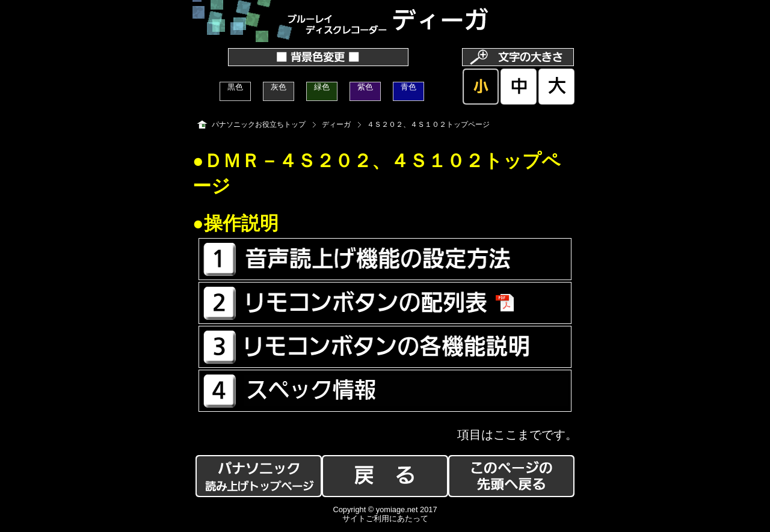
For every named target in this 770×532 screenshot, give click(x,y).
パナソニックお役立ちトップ (259, 124)
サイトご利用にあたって (385, 518)
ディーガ (336, 124)
